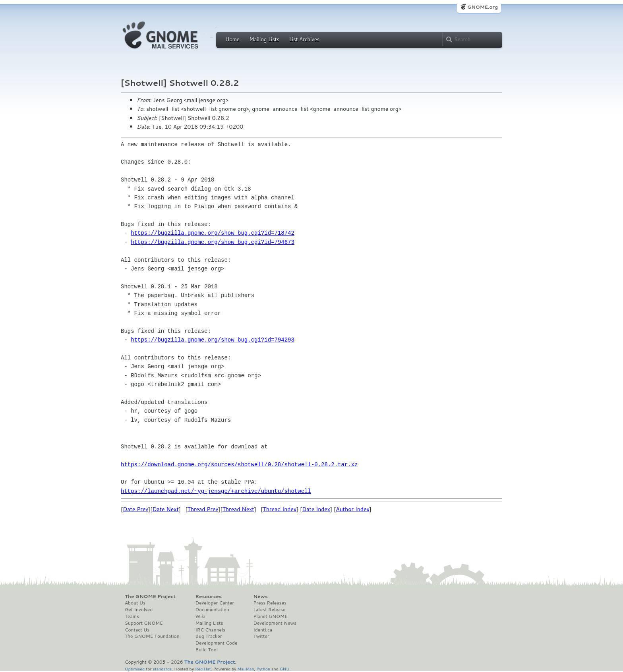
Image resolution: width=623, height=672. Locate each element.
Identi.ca (263, 630)
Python (263, 669)
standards (162, 669)
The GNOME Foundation (152, 636)
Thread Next (238, 509)
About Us (135, 603)
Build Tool (207, 650)
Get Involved (139, 610)
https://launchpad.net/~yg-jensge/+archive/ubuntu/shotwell (216, 491)
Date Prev (135, 509)
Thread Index (280, 509)
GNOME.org (483, 7)
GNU (285, 669)
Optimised (135, 669)
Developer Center (215, 603)
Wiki (200, 616)
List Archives (304, 39)
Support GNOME (144, 623)
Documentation (212, 610)
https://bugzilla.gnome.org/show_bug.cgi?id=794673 (213, 242)
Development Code (217, 643)
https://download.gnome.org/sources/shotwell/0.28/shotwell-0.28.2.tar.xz (239, 464)
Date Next (165, 509)
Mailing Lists (264, 39)
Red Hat (203, 669)
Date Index (316, 509)
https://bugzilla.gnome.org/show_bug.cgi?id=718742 (213, 233)
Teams (132, 616)
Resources (209, 597)
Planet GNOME (270, 616)
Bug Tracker (209, 636)
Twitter (261, 636)
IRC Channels (211, 630)
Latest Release (269, 610)
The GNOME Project (150, 597)
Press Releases (270, 603)
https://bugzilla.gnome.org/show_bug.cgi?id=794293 (213, 340)
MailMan (246, 669)
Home (232, 39)
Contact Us (137, 630)
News (260, 597)
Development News (275, 623)
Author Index (352, 509)
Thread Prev (203, 509)
